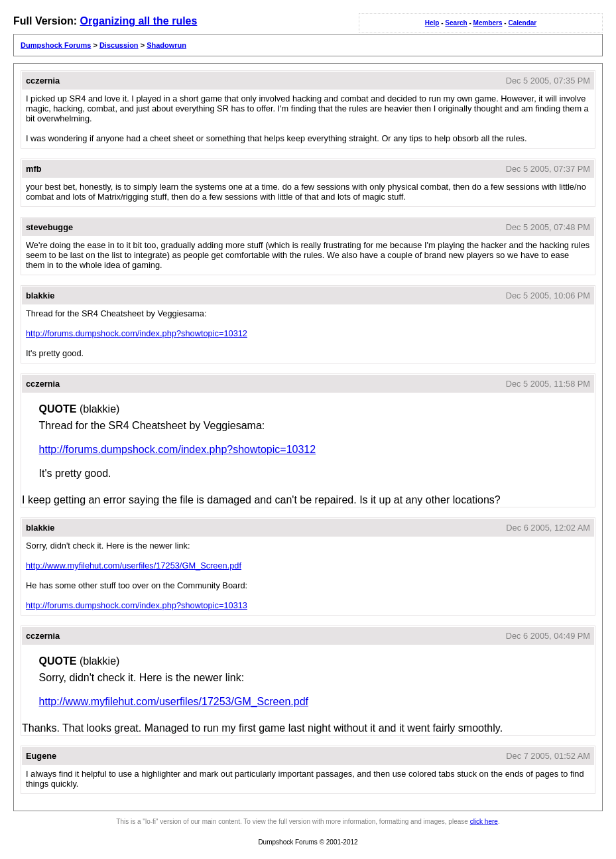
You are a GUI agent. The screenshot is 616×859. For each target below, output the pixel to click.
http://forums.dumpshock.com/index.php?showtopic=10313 (137, 605)
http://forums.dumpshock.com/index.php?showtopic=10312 (137, 333)
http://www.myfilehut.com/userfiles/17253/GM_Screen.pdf (134, 565)
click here (484, 822)
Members (488, 23)
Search (456, 23)
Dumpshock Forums (56, 45)
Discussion (119, 45)
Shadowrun (166, 45)
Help (432, 23)
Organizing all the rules (138, 21)
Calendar (522, 23)
